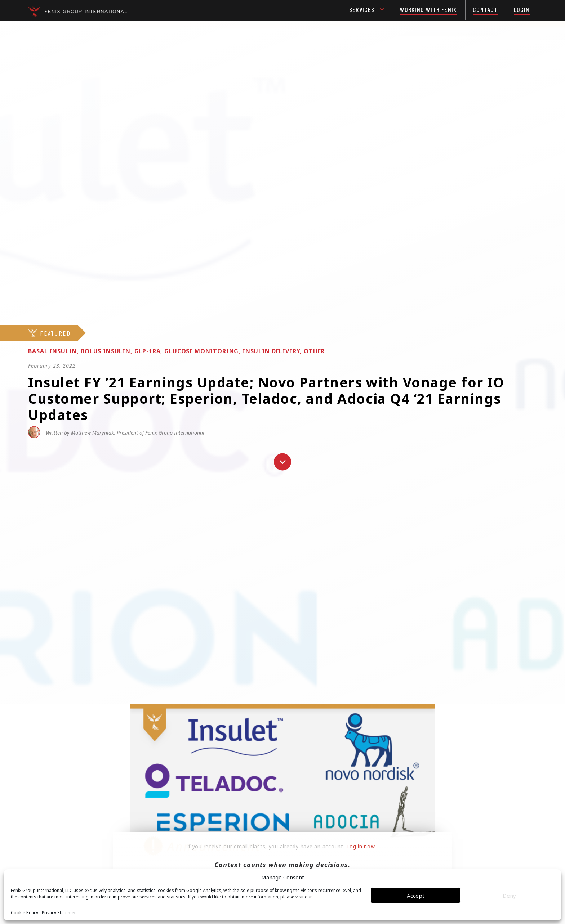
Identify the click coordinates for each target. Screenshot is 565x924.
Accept (416, 896)
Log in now (361, 846)
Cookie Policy (25, 913)
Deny (509, 896)
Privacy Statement (60, 913)
